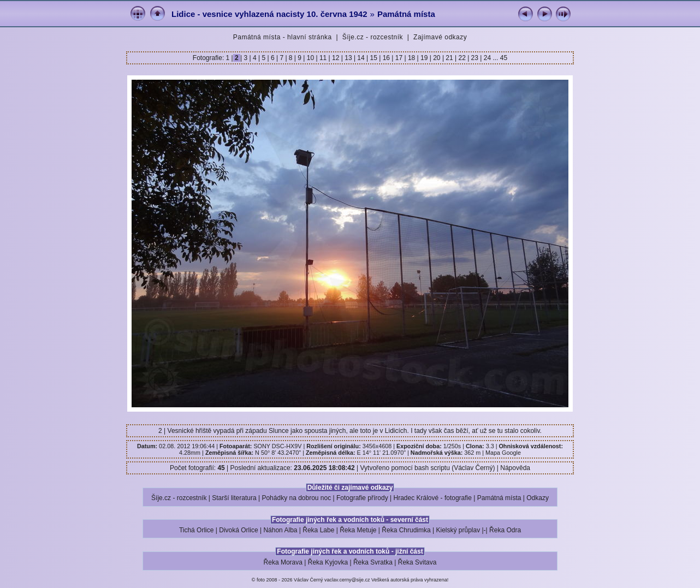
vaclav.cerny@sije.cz (347, 580)
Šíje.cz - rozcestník (373, 37)
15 (373, 58)
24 (487, 58)
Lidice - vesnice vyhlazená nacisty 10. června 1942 (269, 14)
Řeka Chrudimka (406, 530)
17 (399, 58)
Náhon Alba (280, 530)
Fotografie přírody (362, 498)
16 (386, 58)
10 (310, 58)
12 (336, 58)
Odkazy (538, 498)
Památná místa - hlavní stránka (283, 37)
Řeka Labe (318, 530)
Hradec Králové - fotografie (433, 498)
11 (323, 58)
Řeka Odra (505, 530)
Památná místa (406, 14)
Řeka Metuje (358, 530)
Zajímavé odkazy (440, 37)
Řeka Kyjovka (328, 562)
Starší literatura (234, 498)
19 (424, 58)
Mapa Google (503, 453)
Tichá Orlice (197, 530)
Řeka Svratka (373, 562)
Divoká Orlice (238, 530)
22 (462, 58)
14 (361, 58)
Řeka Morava (283, 562)
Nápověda (515, 468)
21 (449, 58)
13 (348, 58)
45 (504, 58)
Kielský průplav (458, 530)
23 (474, 58)
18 (412, 58)
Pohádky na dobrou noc (296, 498)
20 (437, 58)
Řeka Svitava (417, 562)
